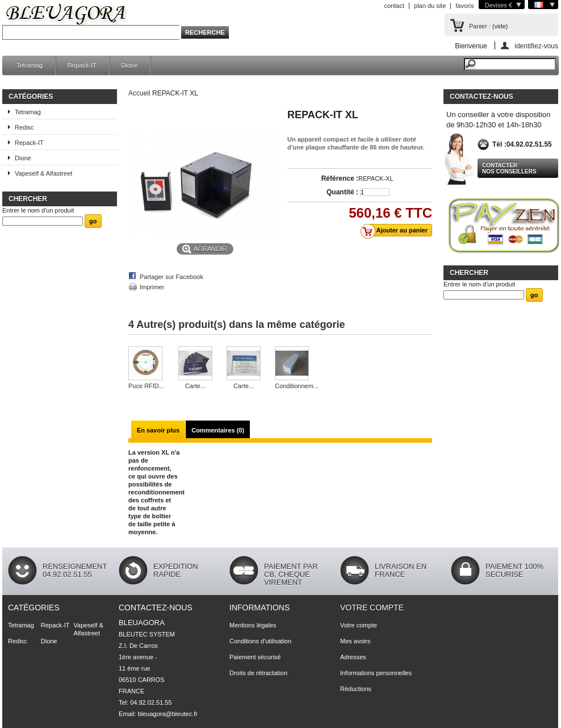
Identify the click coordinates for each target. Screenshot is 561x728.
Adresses (353, 657)
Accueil (139, 93)
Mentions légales (253, 625)
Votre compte (372, 608)
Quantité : (342, 192)
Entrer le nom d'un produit (38, 210)
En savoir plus (158, 430)
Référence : (340, 178)
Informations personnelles (376, 673)
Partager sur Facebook (171, 277)
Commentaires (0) (218, 430)
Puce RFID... (146, 386)
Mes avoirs (355, 641)
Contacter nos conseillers (509, 168)
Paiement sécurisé (255, 657)
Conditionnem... (297, 386)
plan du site (430, 6)
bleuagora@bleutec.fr (168, 714)
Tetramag (30, 65)
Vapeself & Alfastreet (43, 173)
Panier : (480, 26)
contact (394, 6)
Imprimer (152, 287)
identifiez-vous (536, 46)
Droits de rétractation (258, 673)
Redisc (24, 127)
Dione (130, 65)
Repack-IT (82, 65)
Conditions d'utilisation (260, 641)
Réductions (356, 689)
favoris (464, 6)
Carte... (195, 386)
